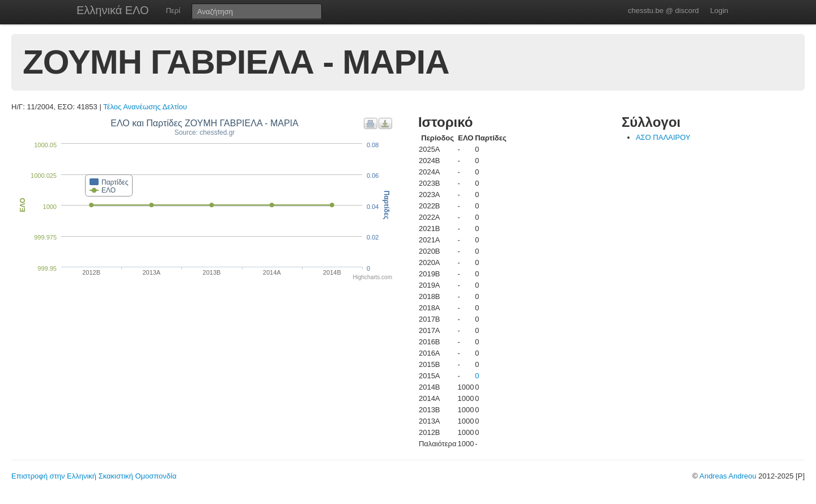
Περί (173, 10)
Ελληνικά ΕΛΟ (113, 10)
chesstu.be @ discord (663, 10)
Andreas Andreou (728, 476)
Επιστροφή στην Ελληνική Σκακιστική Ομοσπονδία (94, 476)
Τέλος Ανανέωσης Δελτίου (145, 107)
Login (719, 10)
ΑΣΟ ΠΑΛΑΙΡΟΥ (663, 137)
